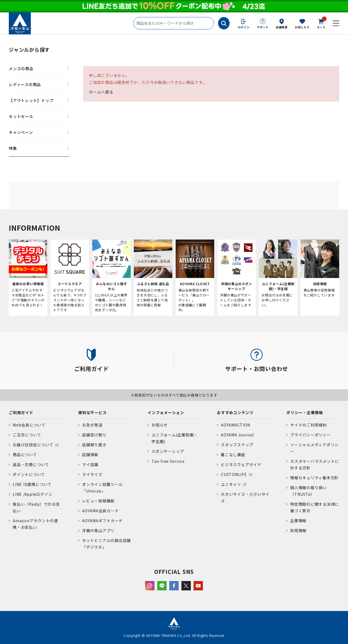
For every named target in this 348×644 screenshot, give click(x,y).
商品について (25, 455)
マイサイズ (92, 474)
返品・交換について (31, 464)
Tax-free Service (168, 461)
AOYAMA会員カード (100, 511)
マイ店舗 (90, 464)
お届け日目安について (33, 445)
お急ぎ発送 (92, 425)
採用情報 (298, 530)
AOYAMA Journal (237, 435)
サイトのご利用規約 (308, 425)
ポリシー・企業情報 (305, 412)
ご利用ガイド (21, 412)
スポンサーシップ (168, 451)
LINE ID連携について (32, 484)
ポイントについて (29, 474)
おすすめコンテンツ (235, 412)
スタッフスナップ (237, 445)
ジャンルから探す (29, 49)
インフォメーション (166, 412)
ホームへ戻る (101, 92)
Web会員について (29, 425)
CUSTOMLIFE (234, 474)
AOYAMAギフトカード (102, 521)
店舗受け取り (94, 435)
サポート (263, 27)
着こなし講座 (233, 455)
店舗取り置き (94, 445)
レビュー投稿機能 (98, 501)
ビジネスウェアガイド (241, 464)
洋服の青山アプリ (98, 530)
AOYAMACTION (235, 425)
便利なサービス (92, 412)
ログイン (244, 27)
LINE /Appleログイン (33, 494)
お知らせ (160, 425)
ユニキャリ (231, 484)
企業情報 (298, 521)
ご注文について (27, 435)
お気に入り (302, 27)
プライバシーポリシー (311, 435)
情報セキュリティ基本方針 (314, 478)
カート (321, 23)
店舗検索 (282, 27)
